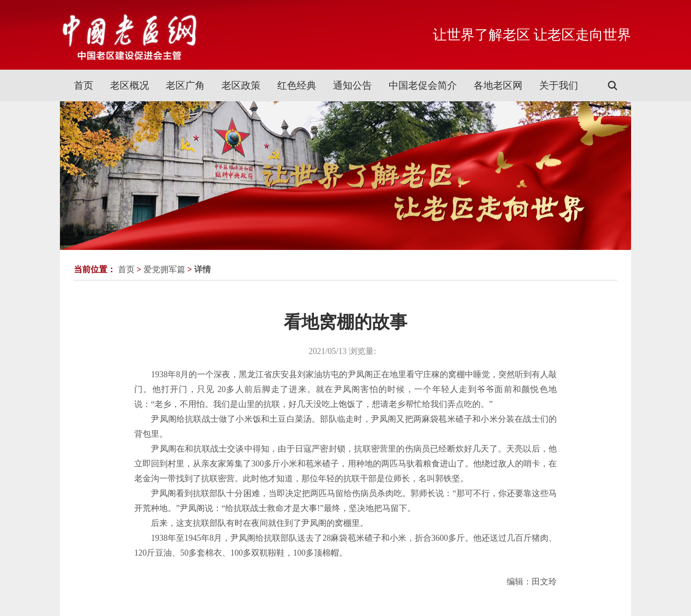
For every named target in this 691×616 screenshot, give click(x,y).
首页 (84, 85)
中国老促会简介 (423, 85)
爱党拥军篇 (164, 269)
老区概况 (130, 85)
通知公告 (352, 85)
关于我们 (559, 85)
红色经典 (297, 85)
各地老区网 (498, 85)
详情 (202, 269)
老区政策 (241, 85)
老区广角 (185, 85)
